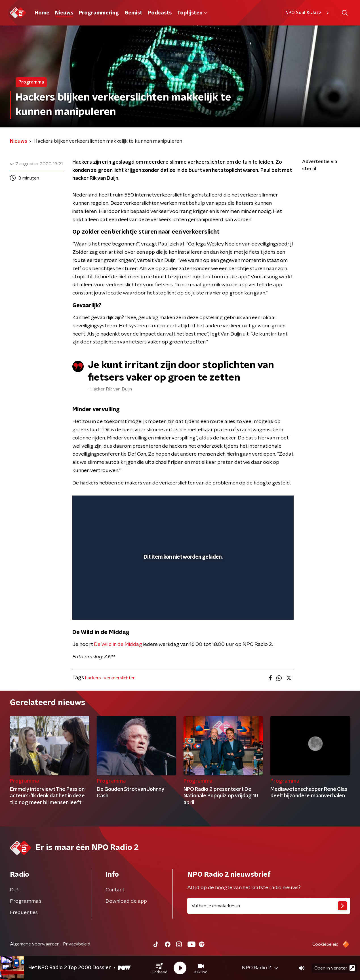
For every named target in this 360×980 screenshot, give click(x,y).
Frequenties (24, 913)
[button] (159, 968)
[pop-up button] (268, 607)
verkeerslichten (120, 678)
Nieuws (64, 13)
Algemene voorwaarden (35, 944)
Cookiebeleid (325, 944)
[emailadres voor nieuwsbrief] (269, 906)
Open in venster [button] (335, 968)
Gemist (133, 13)
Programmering (99, 13)
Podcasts (160, 13)
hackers (93, 678)
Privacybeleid (77, 944)
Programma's (26, 901)
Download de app (126, 901)
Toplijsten (192, 13)
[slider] (182, 592)
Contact (115, 890)
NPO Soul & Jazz (308, 13)
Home (42, 13)
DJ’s (15, 890)
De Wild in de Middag (118, 644)
